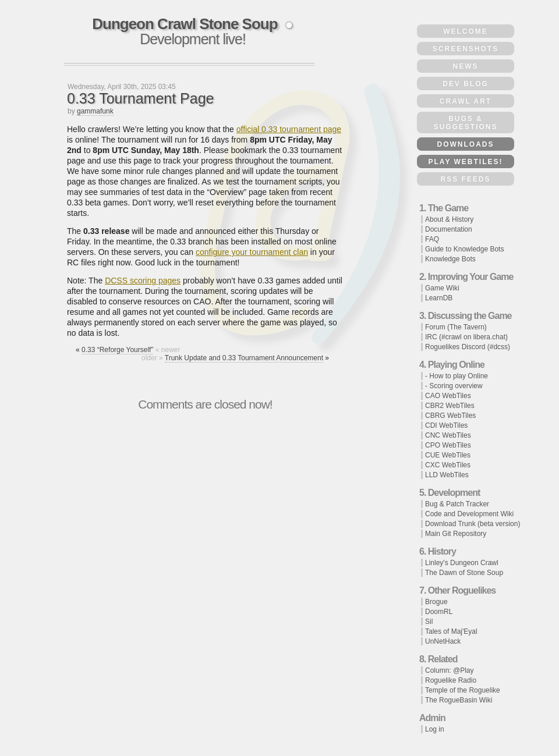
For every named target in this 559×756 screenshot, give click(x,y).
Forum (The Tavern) (456, 327)
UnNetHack (443, 641)
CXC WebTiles (448, 465)
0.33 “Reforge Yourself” (117, 350)
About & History (449, 219)
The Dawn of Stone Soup (464, 573)
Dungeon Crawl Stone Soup (185, 24)
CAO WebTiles (448, 396)
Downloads (466, 144)
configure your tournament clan (252, 252)
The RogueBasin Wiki (459, 700)
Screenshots (466, 49)
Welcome (466, 31)
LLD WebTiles (447, 475)
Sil (429, 622)
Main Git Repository (456, 534)
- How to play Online (457, 376)
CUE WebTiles (448, 455)
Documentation (449, 229)
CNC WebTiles (448, 435)
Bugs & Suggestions (465, 123)
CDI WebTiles (446, 425)
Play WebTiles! (465, 162)
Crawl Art (466, 101)
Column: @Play (450, 670)
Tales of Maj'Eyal (451, 631)
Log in (435, 729)
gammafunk (95, 111)
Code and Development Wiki (469, 514)
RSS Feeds (465, 179)
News (466, 66)
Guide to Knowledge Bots (464, 249)
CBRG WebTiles (450, 416)
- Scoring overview (454, 386)
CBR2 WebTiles (450, 406)
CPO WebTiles (448, 445)
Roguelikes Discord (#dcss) (468, 347)
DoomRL (439, 612)
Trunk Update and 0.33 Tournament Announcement (244, 358)
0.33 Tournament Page (141, 98)
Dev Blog (466, 84)
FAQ (432, 239)
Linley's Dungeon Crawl (462, 563)
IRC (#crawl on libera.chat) (466, 337)
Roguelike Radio (451, 680)
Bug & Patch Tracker (457, 504)
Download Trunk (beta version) (473, 524)
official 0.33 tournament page (289, 129)
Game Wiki (442, 288)
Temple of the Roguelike (463, 690)
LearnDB (439, 298)
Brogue (436, 602)
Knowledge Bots (450, 259)
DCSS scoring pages (143, 281)
